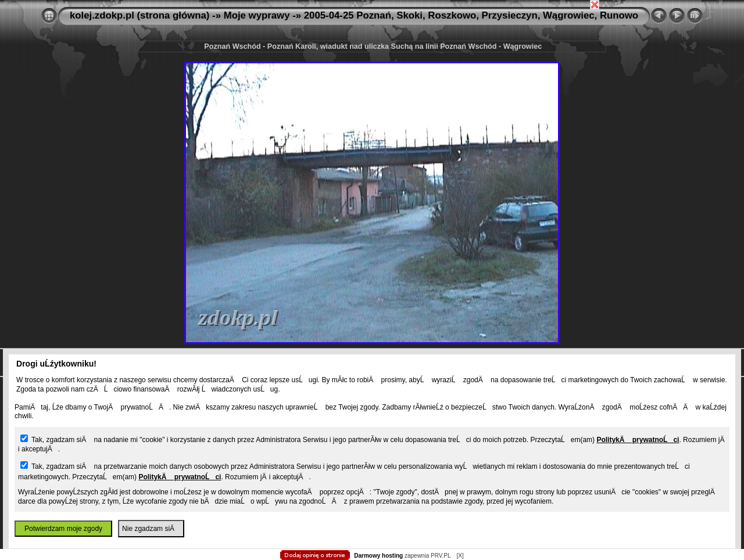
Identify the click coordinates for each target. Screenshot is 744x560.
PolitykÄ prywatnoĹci (638, 440)
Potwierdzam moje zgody (63, 529)
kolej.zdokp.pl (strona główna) (140, 15)
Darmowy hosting (378, 556)
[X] (460, 556)
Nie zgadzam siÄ (151, 529)
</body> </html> (372, 58)
